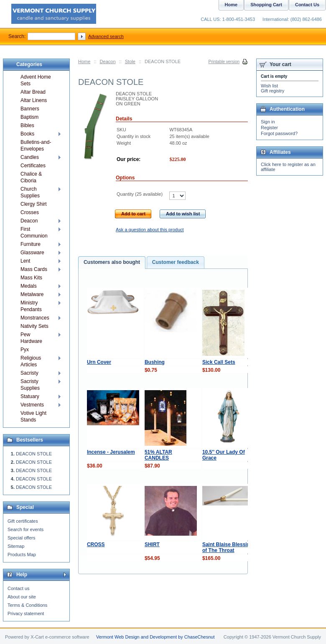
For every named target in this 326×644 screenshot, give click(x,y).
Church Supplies (30, 192)
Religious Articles (31, 361)
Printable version (224, 62)
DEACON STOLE (34, 454)
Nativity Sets (34, 326)
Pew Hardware (31, 338)
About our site (22, 597)
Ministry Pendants (31, 306)
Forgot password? (279, 133)
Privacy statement (26, 613)
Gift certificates (23, 521)
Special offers (21, 538)
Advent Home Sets (36, 80)
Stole (130, 61)
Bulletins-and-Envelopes (36, 146)
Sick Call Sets (219, 362)
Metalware (32, 294)
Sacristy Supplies (30, 385)
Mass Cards (34, 269)
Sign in (268, 122)
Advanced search (106, 36)
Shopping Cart (266, 5)
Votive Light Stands (33, 417)
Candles (30, 157)
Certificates (33, 166)
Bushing (155, 362)
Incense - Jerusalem (111, 452)
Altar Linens (34, 100)
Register (269, 128)
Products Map (22, 555)
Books (27, 134)
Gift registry (273, 91)
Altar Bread (33, 92)
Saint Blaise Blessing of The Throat (228, 547)
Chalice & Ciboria (31, 177)
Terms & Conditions (27, 605)
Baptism (29, 117)
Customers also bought (112, 262)
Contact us (19, 588)
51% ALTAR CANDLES (158, 455)
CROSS (96, 544)
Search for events (25, 529)
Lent (25, 261)
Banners (30, 109)
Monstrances (35, 318)
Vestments (32, 405)
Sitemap (16, 546)
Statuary (30, 396)
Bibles (27, 125)
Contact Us (307, 5)
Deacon (108, 61)
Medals (29, 286)
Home (84, 61)
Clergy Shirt (34, 204)
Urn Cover (99, 362)
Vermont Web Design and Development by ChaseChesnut (155, 637)
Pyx (25, 350)
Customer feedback (176, 262)
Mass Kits (31, 278)
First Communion (34, 233)
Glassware (32, 253)
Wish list (269, 86)
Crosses (30, 212)
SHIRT (152, 544)
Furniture (31, 244)
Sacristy (29, 373)
